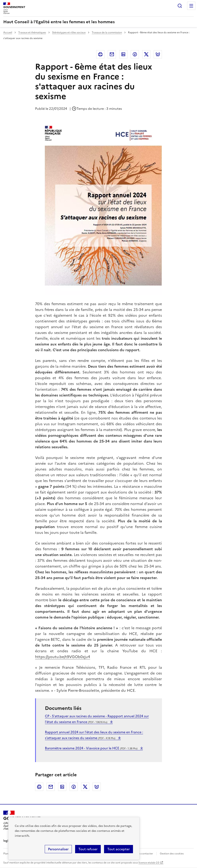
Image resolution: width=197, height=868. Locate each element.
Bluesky (158, 54)
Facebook (135, 54)
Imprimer (100, 54)
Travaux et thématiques (32, 32)
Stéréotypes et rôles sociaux (69, 32)
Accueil (8, 32)
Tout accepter (119, 849)
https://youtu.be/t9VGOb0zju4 (63, 657)
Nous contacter (144, 854)
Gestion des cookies (172, 854)
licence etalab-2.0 (149, 863)
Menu (191, 6)
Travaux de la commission (107, 32)
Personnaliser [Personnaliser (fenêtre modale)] (58, 849)
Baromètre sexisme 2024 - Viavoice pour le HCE (92, 748)
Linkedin (123, 54)
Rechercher (180, 6)
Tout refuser (88, 849)
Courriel (112, 54)
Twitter (146, 54)
